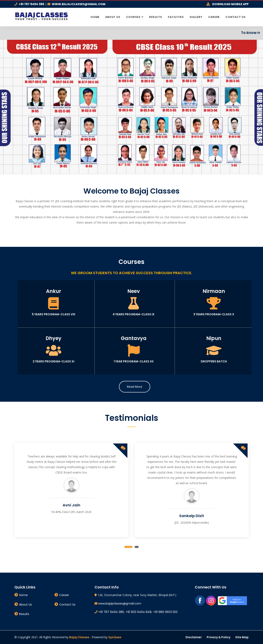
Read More (135, 387)
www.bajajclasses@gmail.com (79, 4)
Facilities (176, 17)
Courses (133, 17)
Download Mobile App (230, 4)
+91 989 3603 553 (165, 612)
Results (156, 17)
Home (95, 17)
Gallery (196, 17)
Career (214, 17)
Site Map (242, 637)
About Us (113, 17)
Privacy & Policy (219, 637)
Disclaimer (194, 637)
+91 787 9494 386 (31, 4)
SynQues (115, 637)
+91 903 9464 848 (138, 612)
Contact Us (236, 17)
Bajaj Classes (79, 637)
